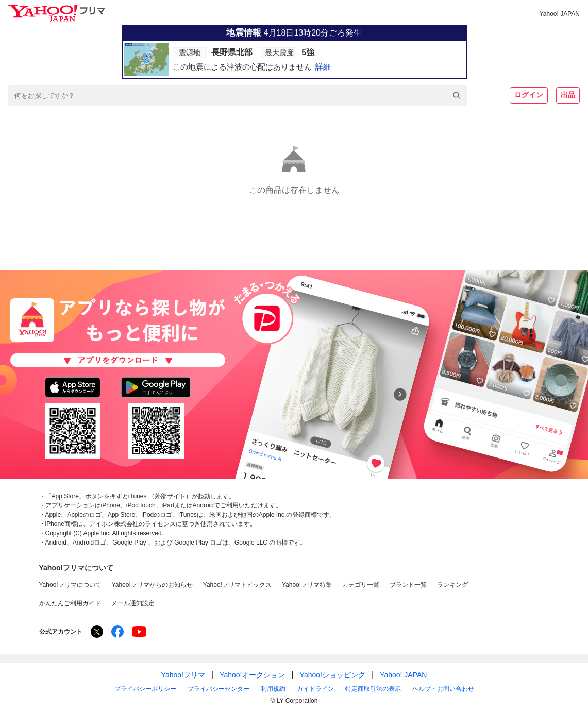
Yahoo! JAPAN (560, 14)
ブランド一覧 (408, 585)
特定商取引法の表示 (373, 689)
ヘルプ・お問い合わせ (443, 689)
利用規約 (273, 689)
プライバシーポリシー (145, 689)
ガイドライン (315, 689)
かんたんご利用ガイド (70, 603)
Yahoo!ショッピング (333, 675)
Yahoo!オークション (252, 675)
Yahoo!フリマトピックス (237, 585)
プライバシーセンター (219, 689)
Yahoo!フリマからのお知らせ (152, 585)
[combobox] (238, 95)
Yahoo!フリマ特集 (307, 585)
